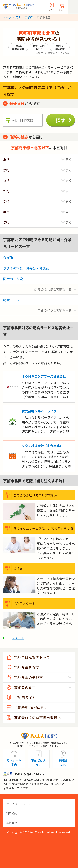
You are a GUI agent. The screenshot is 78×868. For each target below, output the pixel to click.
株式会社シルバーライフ (39, 411)
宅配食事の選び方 (28, 677)
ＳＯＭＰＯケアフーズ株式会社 (44, 376)
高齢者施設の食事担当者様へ (37, 718)
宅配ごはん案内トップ (32, 657)
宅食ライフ (11, 300)
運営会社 (12, 823)
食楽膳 (8, 258)
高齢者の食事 (25, 687)
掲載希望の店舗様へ (30, 708)
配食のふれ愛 (13, 279)
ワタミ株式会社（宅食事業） (42, 446)
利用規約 (12, 813)
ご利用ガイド (25, 698)
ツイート (18, 638)
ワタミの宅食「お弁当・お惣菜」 (28, 268)
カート (62, 10)
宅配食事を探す (27, 667)
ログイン (52, 10)
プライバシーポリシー (20, 804)
